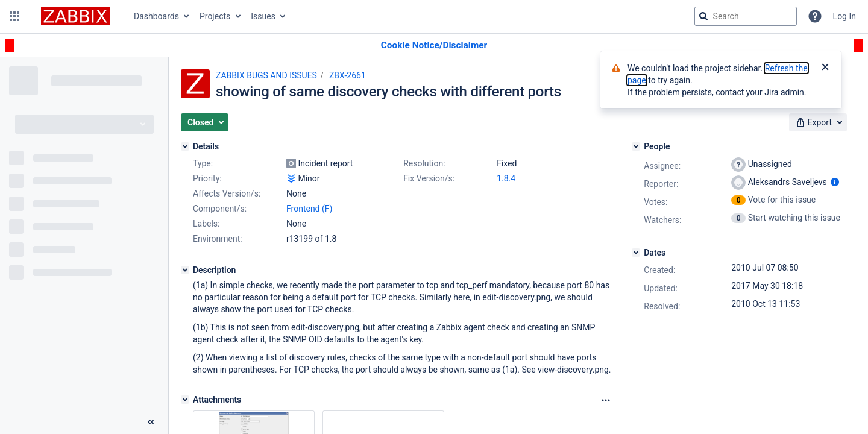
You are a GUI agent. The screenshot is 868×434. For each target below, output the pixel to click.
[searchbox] (746, 16)
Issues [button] (263, 16)
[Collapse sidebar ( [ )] (151, 422)
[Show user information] (835, 182)
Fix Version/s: (429, 178)
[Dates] (636, 253)
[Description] (185, 270)
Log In (844, 16)
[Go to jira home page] (75, 16)
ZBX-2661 (348, 75)
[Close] (825, 68)
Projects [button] (215, 16)
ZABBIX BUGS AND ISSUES (266, 75)
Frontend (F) (309, 209)
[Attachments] (185, 400)
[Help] (815, 16)
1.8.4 (506, 178)
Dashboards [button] (156, 16)
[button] (14, 16)
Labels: (206, 224)
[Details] (185, 146)
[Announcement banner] (434, 46)
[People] (636, 146)
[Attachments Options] (606, 400)
